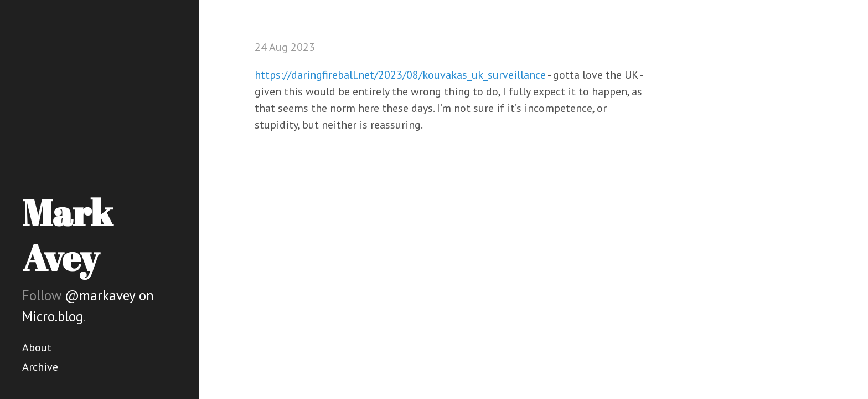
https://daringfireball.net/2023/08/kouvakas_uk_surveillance (400, 75)
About (37, 347)
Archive (40, 367)
